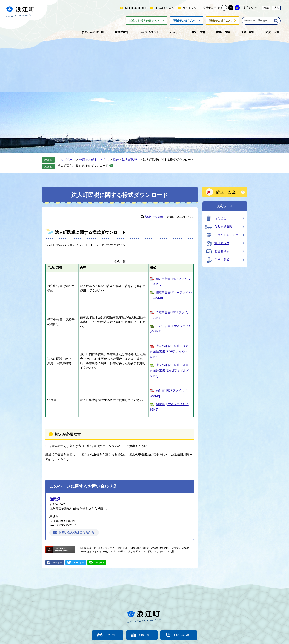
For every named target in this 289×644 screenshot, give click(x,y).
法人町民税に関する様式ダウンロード (83, 166)
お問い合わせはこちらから (76, 533)
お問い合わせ (184, 635)
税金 (116, 160)
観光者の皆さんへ (220, 21)
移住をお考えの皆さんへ (145, 21)
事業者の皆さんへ (185, 21)
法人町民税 (130, 160)
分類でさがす (88, 160)
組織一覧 (144, 635)
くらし (105, 160)
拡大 (276, 8)
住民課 (55, 499)
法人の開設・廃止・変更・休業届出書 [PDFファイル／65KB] (171, 351)
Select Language (136, 8)
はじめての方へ (164, 8)
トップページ (67, 160)
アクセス (108, 635)
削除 (111, 165)
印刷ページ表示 (154, 217)
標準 (266, 8)
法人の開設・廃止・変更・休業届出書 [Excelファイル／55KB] (171, 370)
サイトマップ (191, 8)
